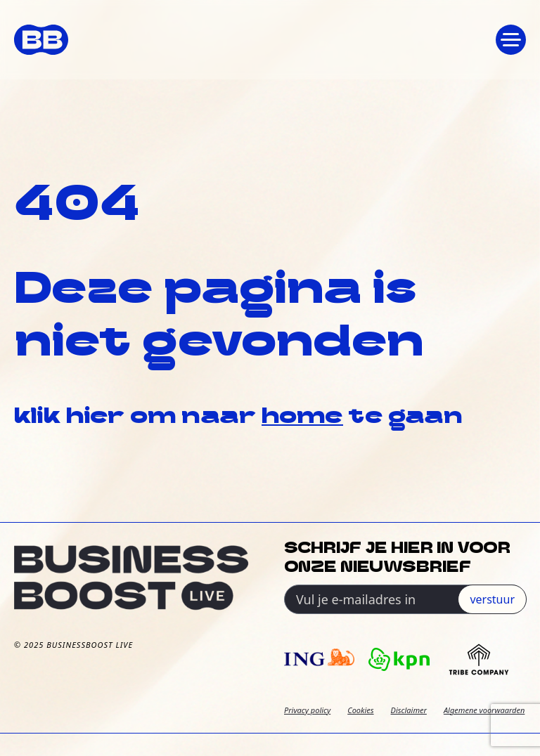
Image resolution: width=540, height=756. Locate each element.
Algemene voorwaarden (484, 710)
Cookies (360, 710)
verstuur (492, 599)
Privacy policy (307, 710)
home (302, 417)
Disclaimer (409, 710)
